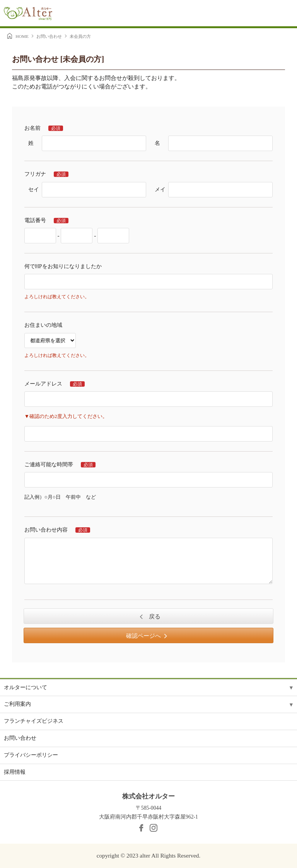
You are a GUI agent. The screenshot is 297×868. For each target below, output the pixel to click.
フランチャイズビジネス (34, 721)
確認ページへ (143, 636)
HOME (22, 36)
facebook (141, 828)
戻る (154, 617)
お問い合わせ (49, 36)
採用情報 (15, 772)
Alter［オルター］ (28, 15)
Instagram (154, 828)
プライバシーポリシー (31, 755)
